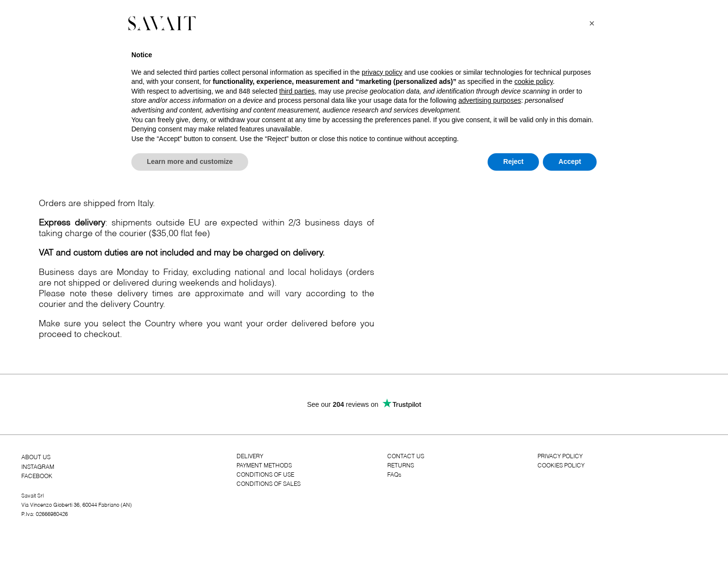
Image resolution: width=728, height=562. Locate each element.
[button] (592, 23)
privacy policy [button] (382, 72)
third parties (297, 91)
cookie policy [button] (533, 81)
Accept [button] (570, 161)
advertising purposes (490, 100)
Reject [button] (513, 161)
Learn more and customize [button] (190, 161)
